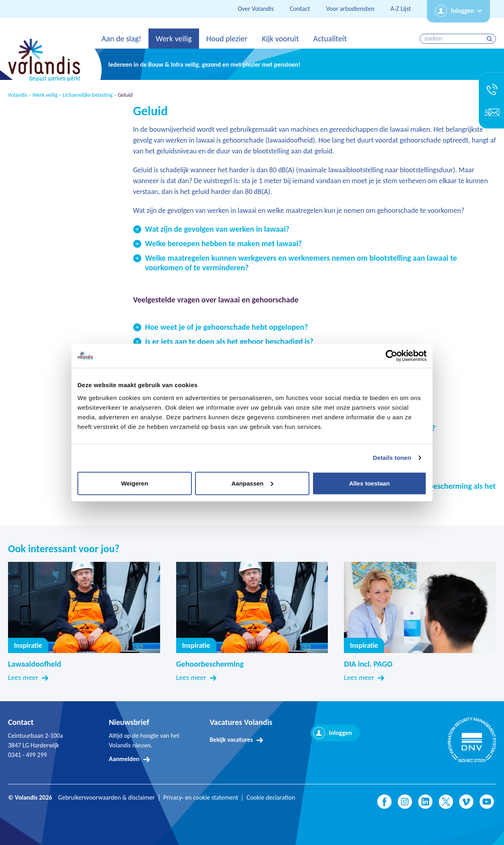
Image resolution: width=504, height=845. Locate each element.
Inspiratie (28, 645)
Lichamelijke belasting (87, 95)
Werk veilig (174, 39)
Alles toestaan (370, 483)
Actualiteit (330, 39)
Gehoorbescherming (210, 664)
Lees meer (23, 678)
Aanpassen (252, 483)
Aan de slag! (121, 39)
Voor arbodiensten (350, 9)
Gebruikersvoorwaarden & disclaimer (107, 798)
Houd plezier (227, 39)
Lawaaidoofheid (35, 664)
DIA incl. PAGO (368, 664)
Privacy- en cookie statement (201, 798)
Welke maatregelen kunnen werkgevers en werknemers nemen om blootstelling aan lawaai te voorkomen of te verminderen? (301, 263)
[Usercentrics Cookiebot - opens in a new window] (391, 356)
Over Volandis (256, 9)
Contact (300, 9)
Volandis (18, 95)
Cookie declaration (271, 798)
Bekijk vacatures (231, 740)
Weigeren (135, 483)
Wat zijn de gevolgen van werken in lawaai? (217, 229)
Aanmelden (124, 759)
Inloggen (462, 11)
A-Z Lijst (401, 9)
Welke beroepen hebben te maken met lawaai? (224, 243)
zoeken (491, 39)
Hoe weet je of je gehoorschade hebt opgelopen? (227, 327)
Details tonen (392, 458)
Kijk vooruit (280, 39)
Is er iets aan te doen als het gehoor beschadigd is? (230, 341)
